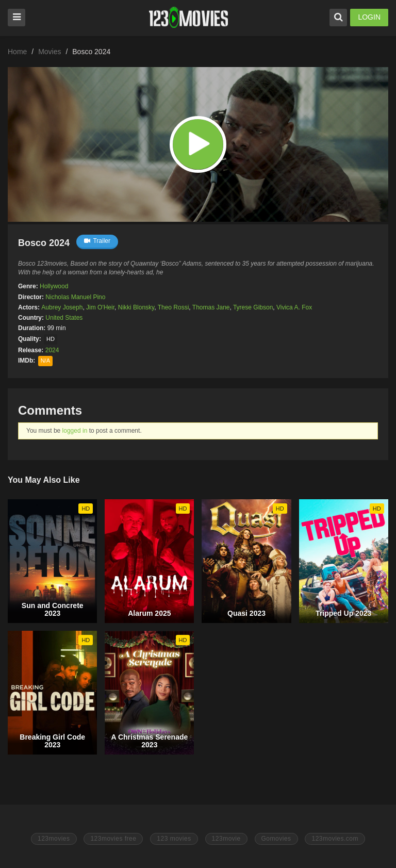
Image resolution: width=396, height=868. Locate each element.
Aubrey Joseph (62, 307)
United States (64, 318)
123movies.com (335, 839)
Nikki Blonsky (136, 307)
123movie (226, 839)
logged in (75, 431)
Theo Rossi (174, 307)
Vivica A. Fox (294, 307)
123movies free (113, 839)
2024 (52, 350)
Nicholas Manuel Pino (75, 297)
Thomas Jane (211, 307)
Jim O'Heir (100, 307)
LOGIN (369, 17)
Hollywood (54, 286)
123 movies (174, 839)
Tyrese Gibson (253, 307)
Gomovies (276, 839)
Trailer (97, 241)
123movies (54, 839)
